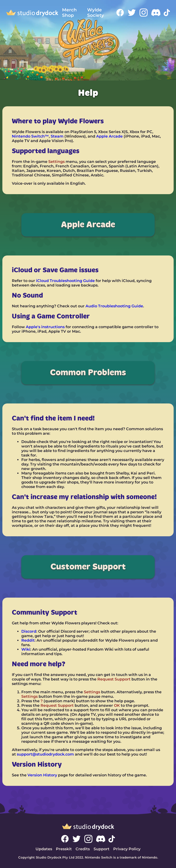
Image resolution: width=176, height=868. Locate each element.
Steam (57, 136)
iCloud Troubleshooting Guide (65, 281)
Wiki (26, 649)
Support (102, 849)
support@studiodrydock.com (45, 754)
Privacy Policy (127, 849)
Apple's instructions (45, 327)
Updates (44, 849)
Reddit (28, 640)
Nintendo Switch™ (30, 136)
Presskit (64, 849)
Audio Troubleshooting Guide (114, 306)
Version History (42, 775)
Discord (29, 631)
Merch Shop (69, 13)
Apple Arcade (109, 136)
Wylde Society (96, 13)
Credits (83, 849)
